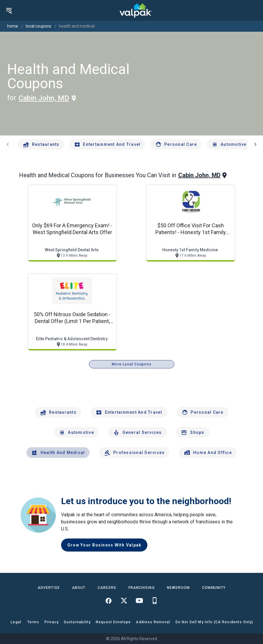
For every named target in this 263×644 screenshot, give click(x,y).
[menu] (9, 10)
